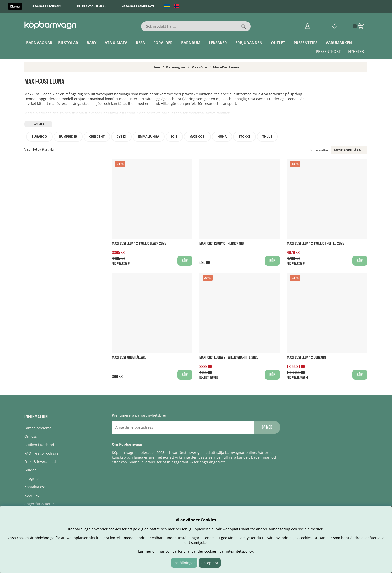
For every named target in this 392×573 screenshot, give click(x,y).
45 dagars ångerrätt (138, 6)
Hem (156, 67)
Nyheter (356, 51)
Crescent (97, 136)
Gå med (267, 427)
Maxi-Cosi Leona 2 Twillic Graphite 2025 (229, 358)
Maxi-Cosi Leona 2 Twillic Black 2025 (139, 243)
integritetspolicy (239, 551)
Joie (174, 136)
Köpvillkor (33, 495)
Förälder (163, 43)
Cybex (121, 136)
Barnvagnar (39, 43)
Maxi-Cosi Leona (226, 67)
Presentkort (328, 51)
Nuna (222, 136)
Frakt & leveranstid (40, 462)
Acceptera (210, 563)
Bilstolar (68, 43)
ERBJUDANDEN (249, 43)
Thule (267, 136)
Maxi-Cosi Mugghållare (129, 358)
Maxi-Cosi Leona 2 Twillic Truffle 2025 (316, 243)
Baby (92, 43)
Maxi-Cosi (199, 67)
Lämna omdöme (38, 428)
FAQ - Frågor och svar (42, 453)
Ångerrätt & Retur (39, 504)
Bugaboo (39, 136)
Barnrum (191, 43)
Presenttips (306, 43)
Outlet (278, 43)
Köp (360, 375)
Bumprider (68, 136)
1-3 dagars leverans (45, 6)
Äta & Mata (116, 43)
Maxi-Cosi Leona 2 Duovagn (306, 358)
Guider (30, 470)
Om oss (31, 436)
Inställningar (184, 563)
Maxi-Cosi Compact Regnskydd (222, 243)
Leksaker (218, 43)
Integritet (32, 479)
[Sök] (196, 26)
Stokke (245, 136)
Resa (140, 43)
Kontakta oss (35, 487)
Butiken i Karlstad (39, 445)
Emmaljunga (149, 136)
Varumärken (339, 43)
